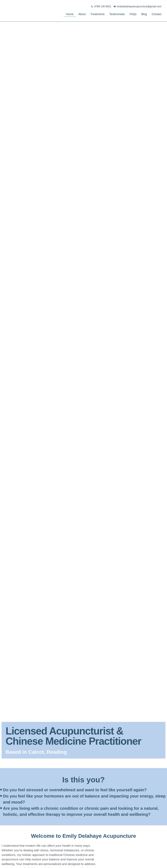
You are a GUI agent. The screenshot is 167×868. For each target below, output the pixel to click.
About (73, 14)
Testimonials (112, 14)
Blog (142, 14)
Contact (156, 14)
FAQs (130, 14)
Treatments (90, 14)
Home (59, 14)
